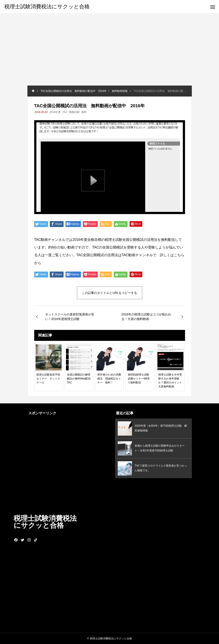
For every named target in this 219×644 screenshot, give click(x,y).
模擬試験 (74, 112)
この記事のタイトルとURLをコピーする (109, 293)
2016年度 (55, 112)
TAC (65, 112)
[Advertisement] (109, 53)
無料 (84, 112)
